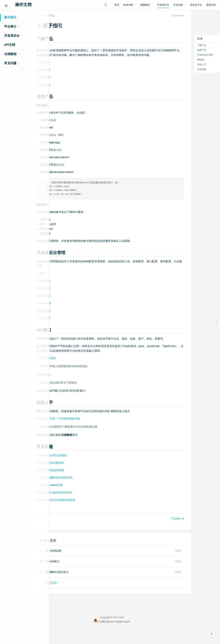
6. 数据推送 (66, 320)
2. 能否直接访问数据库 (73, 476)
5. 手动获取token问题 (72, 499)
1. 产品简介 (66, 71)
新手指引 (10, 17)
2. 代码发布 (66, 290)
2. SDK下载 (65, 388)
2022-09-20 (165, 20)
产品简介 (162, 532)
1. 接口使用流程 (68, 372)
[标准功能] (130, 5)
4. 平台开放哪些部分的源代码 (77, 491)
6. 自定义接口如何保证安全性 (77, 506)
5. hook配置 (66, 312)
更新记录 (211, 5)
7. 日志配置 (66, 327)
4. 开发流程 (66, 93)
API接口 (187, 63)
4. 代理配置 (66, 305)
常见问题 (188, 73)
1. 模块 (63, 283)
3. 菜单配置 (66, 297)
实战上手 (188, 68)
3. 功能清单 (66, 86)
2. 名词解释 (66, 78)
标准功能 (128, 5)
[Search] (94, 5)
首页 (117, 5)
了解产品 (188, 49)
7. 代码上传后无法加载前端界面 (78, 514)
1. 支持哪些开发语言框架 (74, 469)
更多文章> (73, 596)
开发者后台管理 (191, 59)
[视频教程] (147, 5)
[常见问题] (180, 5)
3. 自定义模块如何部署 (73, 484)
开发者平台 (163, 5)
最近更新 (72, 554)
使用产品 (188, 54)
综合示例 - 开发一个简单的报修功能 (80, 432)
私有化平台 (196, 5)
